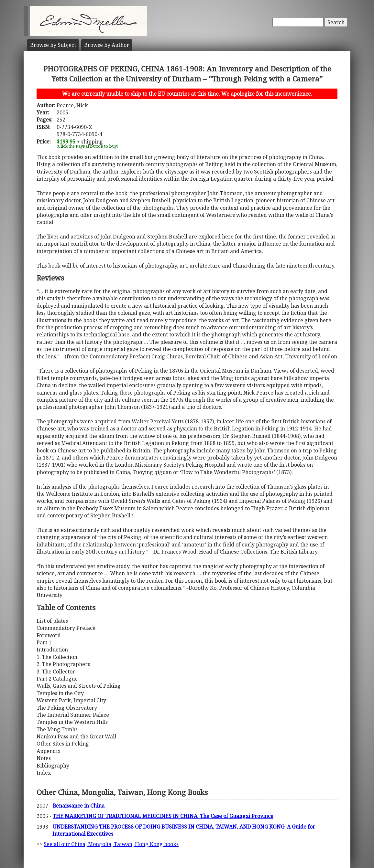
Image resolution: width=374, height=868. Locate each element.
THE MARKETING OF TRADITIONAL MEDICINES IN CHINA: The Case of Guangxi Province (163, 816)
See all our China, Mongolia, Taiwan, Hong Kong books (111, 844)
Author (107, 45)
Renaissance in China (79, 806)
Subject (53, 45)
